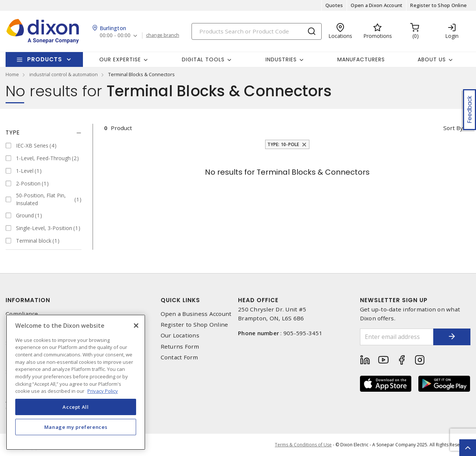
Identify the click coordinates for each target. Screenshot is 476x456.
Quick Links (180, 300)
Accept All (76, 407)
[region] (76, 382)
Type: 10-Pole (283, 144)
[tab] (44, 133)
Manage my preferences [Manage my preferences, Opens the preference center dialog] (76, 427)
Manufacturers (361, 59)
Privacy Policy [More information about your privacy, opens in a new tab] (103, 391)
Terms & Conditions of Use (303, 445)
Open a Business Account (196, 314)
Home (12, 74)
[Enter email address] (397, 337)
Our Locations (180, 335)
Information (28, 300)
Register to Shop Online (438, 5)
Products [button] (45, 59)
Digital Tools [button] (203, 59)
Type (13, 132)
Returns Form (180, 347)
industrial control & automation (64, 74)
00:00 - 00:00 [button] (115, 35)
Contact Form (179, 357)
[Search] (257, 31)
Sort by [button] (453, 128)
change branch (163, 35)
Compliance (22, 314)
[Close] (136, 326)
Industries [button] (281, 59)
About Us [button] (432, 59)
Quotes (334, 5)
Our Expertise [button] (120, 59)
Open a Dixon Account (377, 5)
